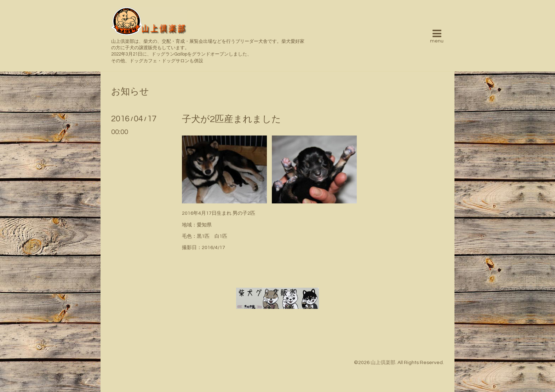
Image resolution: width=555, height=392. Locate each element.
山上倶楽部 (383, 363)
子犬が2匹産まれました (231, 119)
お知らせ (130, 92)
